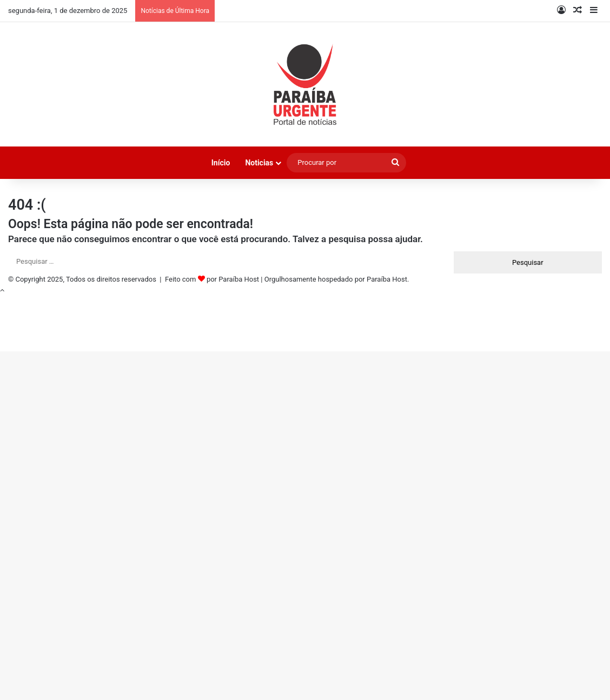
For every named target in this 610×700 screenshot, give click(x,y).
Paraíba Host (239, 279)
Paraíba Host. (388, 279)
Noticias (259, 163)
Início (221, 163)
